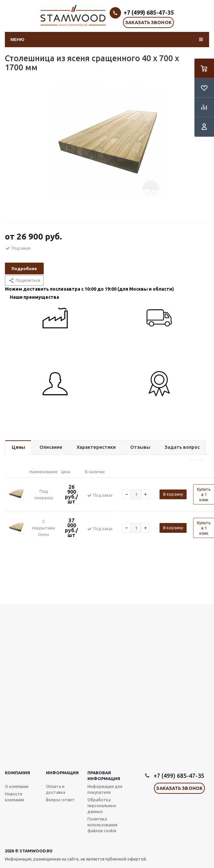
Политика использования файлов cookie (102, 825)
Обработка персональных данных (102, 806)
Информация (62, 773)
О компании (17, 786)
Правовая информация (104, 776)
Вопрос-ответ (60, 800)
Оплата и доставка (56, 789)
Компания (17, 773)
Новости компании (15, 797)
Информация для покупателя (105, 789)
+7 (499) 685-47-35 (149, 12)
